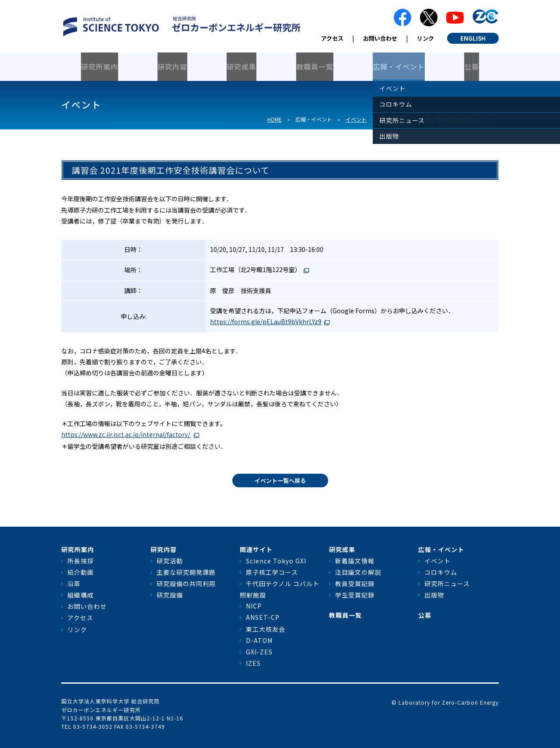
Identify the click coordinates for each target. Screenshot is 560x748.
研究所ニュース (447, 584)
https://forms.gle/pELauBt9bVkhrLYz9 (266, 322)
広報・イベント (399, 66)
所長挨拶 (80, 561)
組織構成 (80, 595)
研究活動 (170, 561)
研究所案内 (100, 66)
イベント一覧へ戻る (280, 481)
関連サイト (256, 549)
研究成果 (241, 66)
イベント (356, 119)
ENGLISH (473, 38)
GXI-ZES (259, 652)
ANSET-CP (263, 617)
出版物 (434, 595)
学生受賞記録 (355, 595)
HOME (275, 119)
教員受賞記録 (355, 584)
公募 (472, 66)
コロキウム (441, 572)
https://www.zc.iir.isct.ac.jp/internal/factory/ (126, 434)
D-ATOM (259, 640)
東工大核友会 (266, 629)
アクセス (332, 38)
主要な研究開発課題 (186, 572)
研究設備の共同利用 (186, 584)
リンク (425, 38)
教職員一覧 (315, 66)
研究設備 (170, 595)
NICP (254, 606)
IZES (253, 663)
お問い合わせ (380, 38)
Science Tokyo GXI (276, 561)
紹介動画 (80, 572)
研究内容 (172, 66)
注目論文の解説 (358, 572)
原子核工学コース (272, 572)
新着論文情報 (355, 561)
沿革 (74, 584)
